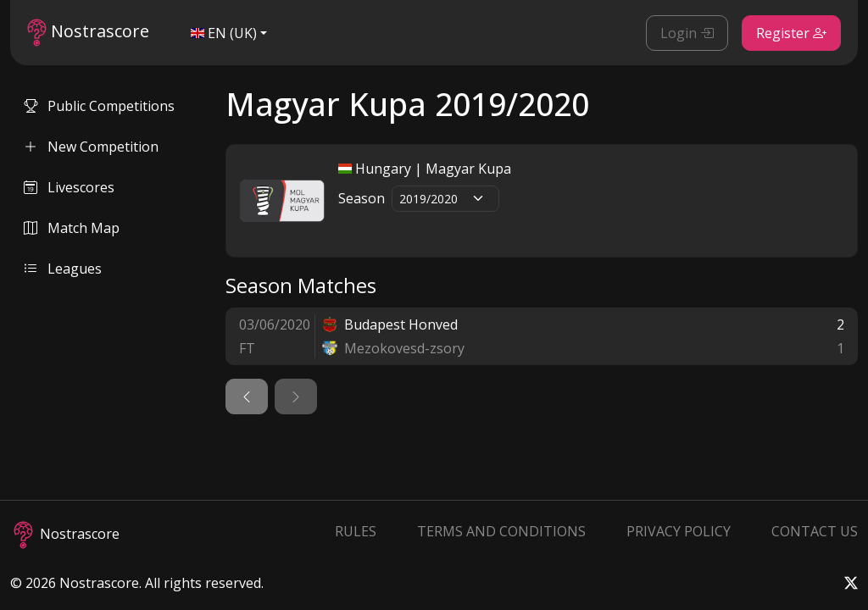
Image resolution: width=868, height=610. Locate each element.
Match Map (72, 228)
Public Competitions (99, 106)
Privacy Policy (679, 531)
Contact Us (815, 531)
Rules (356, 531)
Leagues (63, 269)
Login (687, 33)
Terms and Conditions (501, 531)
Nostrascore (88, 33)
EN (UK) (224, 33)
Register (791, 33)
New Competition (91, 147)
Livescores (69, 187)
